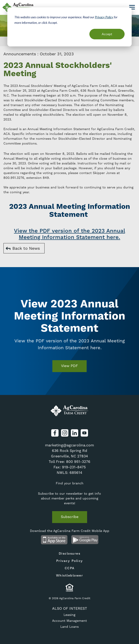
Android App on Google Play (85, 540)
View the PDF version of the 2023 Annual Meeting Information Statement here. (69, 234)
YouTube (84, 433)
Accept (107, 34)
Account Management (69, 621)
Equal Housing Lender (70, 588)
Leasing (69, 615)
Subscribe (70, 517)
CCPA (70, 568)
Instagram (65, 433)
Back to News (26, 248)
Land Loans (69, 627)
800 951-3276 (78, 462)
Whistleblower (70, 576)
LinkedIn (75, 433)
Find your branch (70, 483)
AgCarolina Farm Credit (69, 411)
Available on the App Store (54, 540)
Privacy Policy (104, 17)
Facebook (55, 433)
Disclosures (70, 554)
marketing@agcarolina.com (69, 445)
